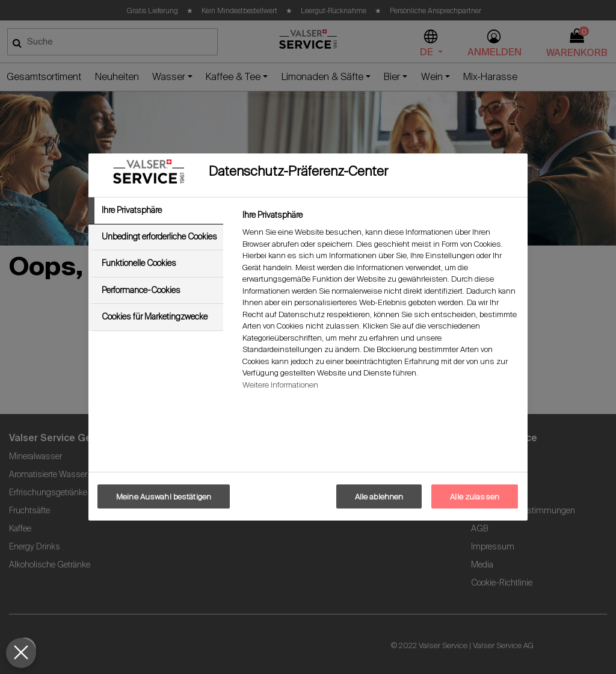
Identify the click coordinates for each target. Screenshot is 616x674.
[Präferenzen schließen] (21, 653)
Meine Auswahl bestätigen (164, 497)
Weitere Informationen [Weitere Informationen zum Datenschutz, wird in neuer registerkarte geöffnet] (280, 385)
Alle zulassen (475, 497)
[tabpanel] (380, 303)
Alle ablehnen (379, 497)
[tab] (156, 211)
